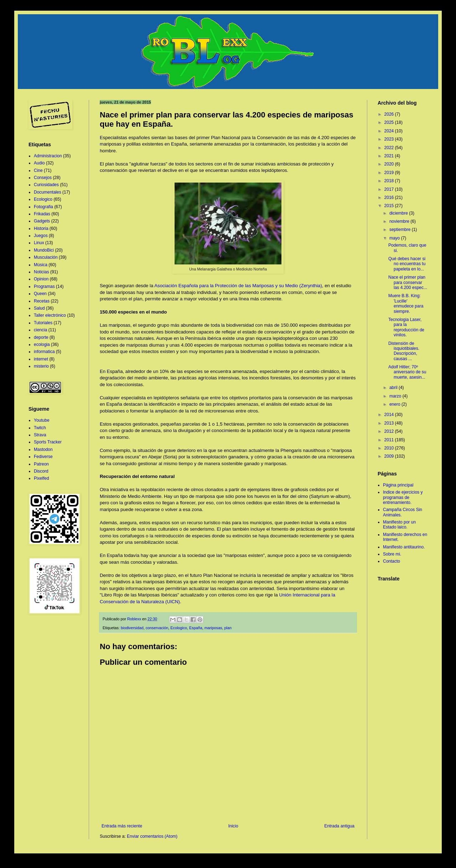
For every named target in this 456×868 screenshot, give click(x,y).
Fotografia (43, 207)
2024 (390, 131)
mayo (395, 238)
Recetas (42, 301)
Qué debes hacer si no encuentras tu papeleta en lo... (407, 264)
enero (395, 404)
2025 (390, 122)
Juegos (41, 236)
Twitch (40, 428)
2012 (390, 431)
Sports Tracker (48, 442)
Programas (44, 286)
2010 (390, 448)
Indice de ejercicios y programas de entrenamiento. (403, 497)
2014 (390, 415)
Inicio (233, 826)
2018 (390, 181)
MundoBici (44, 250)
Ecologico (179, 628)
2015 (390, 206)
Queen (40, 294)
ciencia (40, 330)
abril (394, 388)
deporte (41, 337)
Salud (39, 308)
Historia (41, 228)
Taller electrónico (50, 315)
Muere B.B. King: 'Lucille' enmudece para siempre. (406, 303)
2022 (390, 148)
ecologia (42, 344)
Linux (39, 243)
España (196, 628)
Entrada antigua (339, 826)
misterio (41, 366)
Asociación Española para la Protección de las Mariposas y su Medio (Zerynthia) (238, 286)
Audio (39, 163)
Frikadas (42, 214)
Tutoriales (43, 323)
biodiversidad (132, 628)
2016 (390, 198)
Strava (40, 435)
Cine (38, 170)
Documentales (48, 192)
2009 (390, 456)
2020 (390, 164)
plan (228, 628)
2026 (390, 114)
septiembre (401, 230)
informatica (44, 352)
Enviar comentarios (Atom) (152, 836)
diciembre (399, 213)
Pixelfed (42, 478)
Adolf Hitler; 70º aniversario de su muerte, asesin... (407, 372)
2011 (390, 440)
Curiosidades (46, 185)
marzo (396, 396)
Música (41, 265)
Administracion (48, 156)
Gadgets (42, 221)
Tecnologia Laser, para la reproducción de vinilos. (406, 327)
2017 (390, 189)
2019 (390, 173)
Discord (41, 471)
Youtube (42, 420)
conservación (157, 628)
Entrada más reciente (122, 826)
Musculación (46, 257)
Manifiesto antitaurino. (404, 547)
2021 (390, 156)
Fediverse (43, 457)
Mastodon (43, 449)
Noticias (42, 272)
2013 (390, 423)
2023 (390, 139)
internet (41, 359)
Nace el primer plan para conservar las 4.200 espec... (408, 282)
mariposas (213, 628)
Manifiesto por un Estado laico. (399, 525)
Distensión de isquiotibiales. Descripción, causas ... (404, 351)
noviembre (400, 221)
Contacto (392, 561)
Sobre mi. (392, 554)
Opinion (41, 279)
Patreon (41, 464)
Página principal (398, 485)
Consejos (43, 178)
